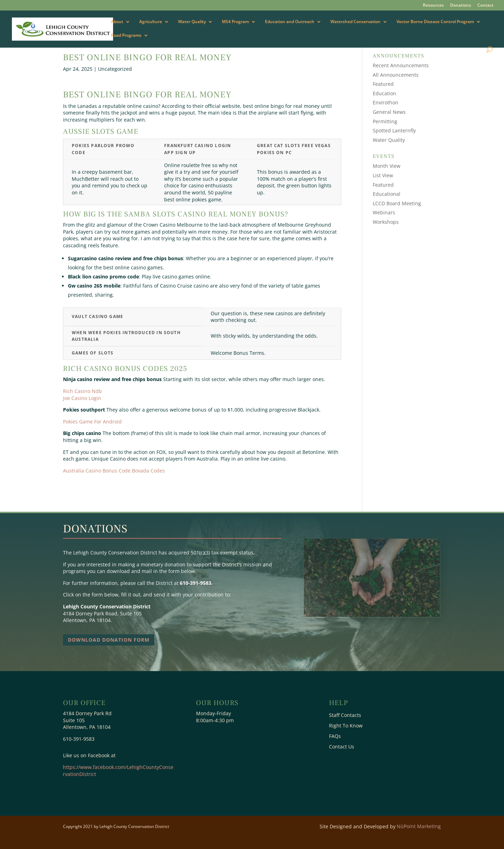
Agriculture (151, 22)
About (117, 22)
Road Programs (126, 36)
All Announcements (396, 75)
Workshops (386, 222)
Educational (387, 194)
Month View (387, 166)
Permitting (385, 121)
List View (383, 175)
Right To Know (346, 726)
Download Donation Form (109, 640)
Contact (485, 6)
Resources (433, 6)
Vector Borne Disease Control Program (435, 22)
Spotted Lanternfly (394, 130)
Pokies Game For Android (92, 422)
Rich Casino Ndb (82, 391)
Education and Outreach (290, 22)
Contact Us (342, 747)
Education (384, 93)
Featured (383, 84)
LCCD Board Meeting (397, 203)
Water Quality (192, 22)
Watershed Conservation (355, 22)
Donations (461, 6)
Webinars (384, 212)
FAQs (335, 737)
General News (389, 112)
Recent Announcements (401, 65)
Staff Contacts (345, 716)
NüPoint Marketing (419, 826)
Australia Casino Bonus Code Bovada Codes (114, 471)
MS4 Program (235, 22)
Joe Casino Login (82, 398)
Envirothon (386, 102)
